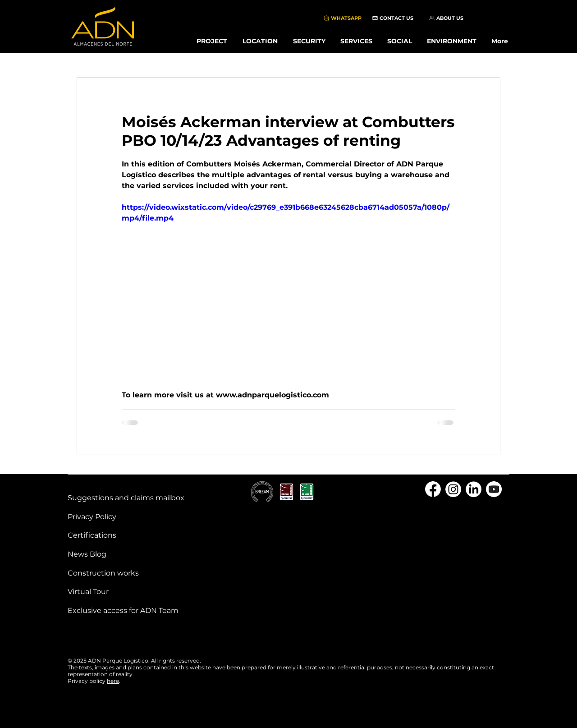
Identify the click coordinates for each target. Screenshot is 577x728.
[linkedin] (474, 489)
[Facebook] (433, 489)
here (113, 681)
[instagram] (453, 489)
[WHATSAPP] (342, 18)
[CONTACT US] (392, 18)
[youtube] (494, 489)
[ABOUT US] (446, 18)
